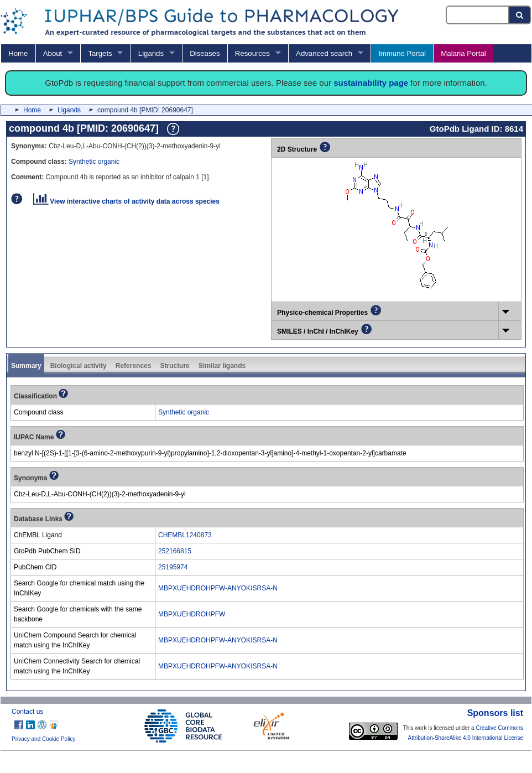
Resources (252, 53)
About (53, 53)
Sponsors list (495, 713)
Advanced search (324, 53)
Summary (26, 366)
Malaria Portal (463, 53)
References (134, 366)
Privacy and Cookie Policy (44, 739)
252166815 (175, 551)
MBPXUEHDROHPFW (192, 614)
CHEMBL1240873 (185, 535)
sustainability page (371, 83)
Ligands (151, 53)
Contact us (27, 712)
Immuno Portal (402, 53)
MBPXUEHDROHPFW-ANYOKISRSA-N (218, 588)
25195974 (173, 567)
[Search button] (520, 15)
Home (18, 53)
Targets (100, 53)
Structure (174, 366)
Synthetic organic (94, 162)
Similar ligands (222, 366)
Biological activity (79, 366)
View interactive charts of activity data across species (126, 201)
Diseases (205, 53)
